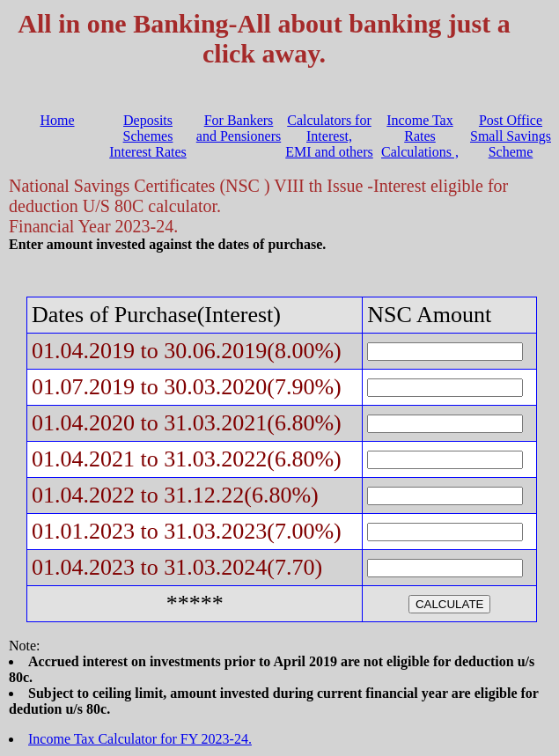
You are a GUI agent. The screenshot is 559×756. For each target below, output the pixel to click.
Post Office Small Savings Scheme (511, 136)
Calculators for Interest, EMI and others (329, 136)
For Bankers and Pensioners (239, 128)
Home (57, 120)
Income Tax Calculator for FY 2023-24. (140, 739)
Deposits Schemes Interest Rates (148, 136)
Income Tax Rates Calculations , (420, 136)
